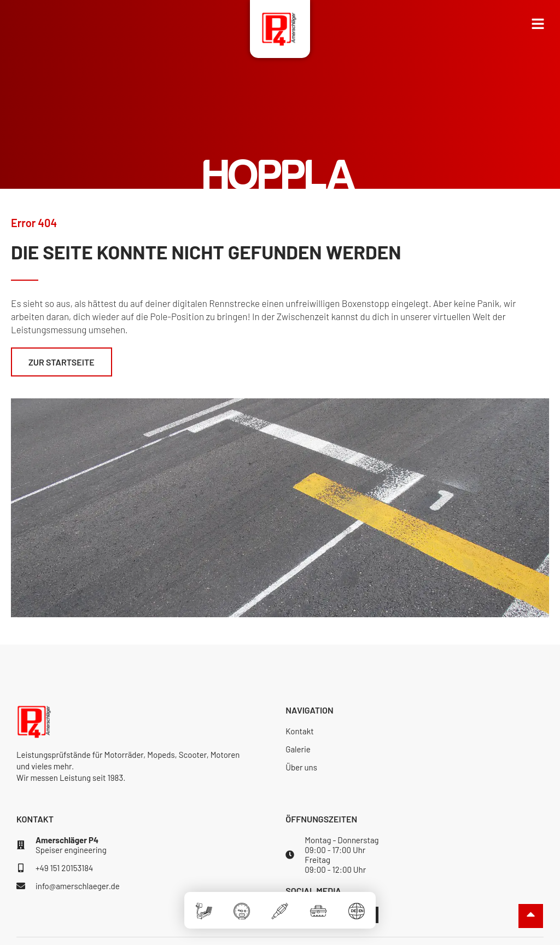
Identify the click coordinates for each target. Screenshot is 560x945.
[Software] (242, 904)
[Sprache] (357, 904)
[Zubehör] (318, 904)
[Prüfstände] (203, 904)
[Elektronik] (280, 904)
